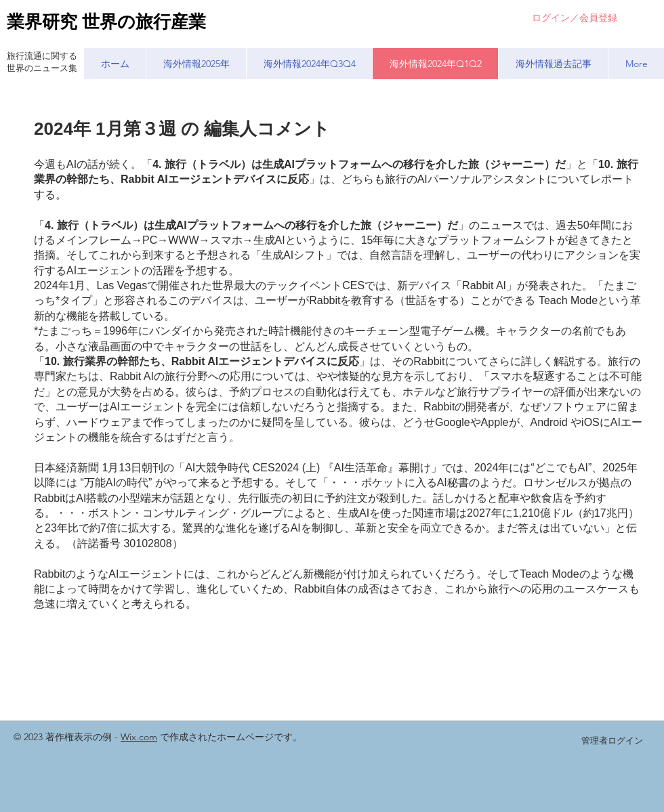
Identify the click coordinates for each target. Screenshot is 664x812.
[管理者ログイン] (612, 741)
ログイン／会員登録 (575, 18)
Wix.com (139, 737)
